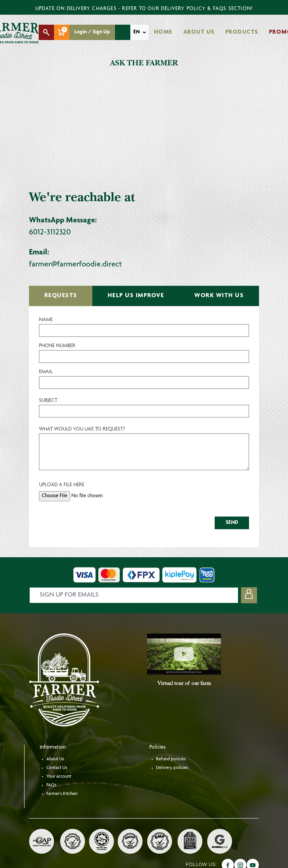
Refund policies (171, 759)
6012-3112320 (50, 233)
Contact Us (57, 768)
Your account (59, 777)
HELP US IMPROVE (136, 296)
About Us (199, 32)
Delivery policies (172, 768)
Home (163, 32)
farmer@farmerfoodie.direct (75, 265)
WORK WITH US (219, 296)
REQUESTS (61, 296)
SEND (232, 523)
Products (242, 32)
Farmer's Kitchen (62, 794)
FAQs (51, 785)
